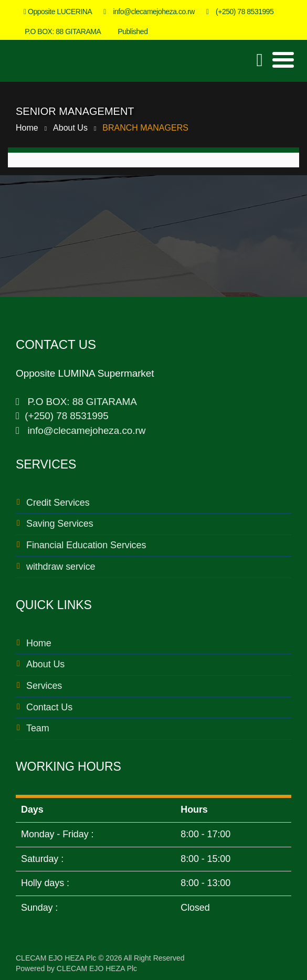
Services (44, 686)
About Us (70, 128)
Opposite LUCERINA (58, 12)
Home (27, 128)
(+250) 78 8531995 (240, 12)
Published (130, 31)
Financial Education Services (86, 545)
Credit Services (58, 503)
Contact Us (49, 707)
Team (38, 728)
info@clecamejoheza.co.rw (149, 12)
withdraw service (61, 567)
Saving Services (60, 524)
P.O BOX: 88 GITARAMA (60, 31)
